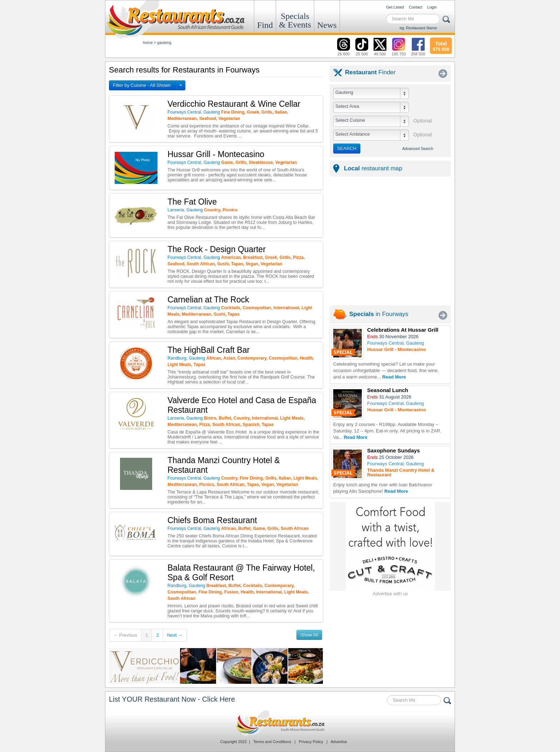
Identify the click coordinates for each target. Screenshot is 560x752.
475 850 (441, 45)
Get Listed (395, 7)
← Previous (125, 635)
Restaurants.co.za (280, 723)
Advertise (339, 742)
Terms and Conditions (272, 742)
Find (265, 25)
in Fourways (379, 314)
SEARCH (347, 148)
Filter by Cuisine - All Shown (142, 85)
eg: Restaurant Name (418, 28)
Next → (175, 635)
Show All (309, 635)
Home (148, 42)
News (327, 25)
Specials (295, 20)
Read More (394, 377)
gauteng (164, 42)
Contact (416, 7)
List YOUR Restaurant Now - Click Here (172, 699)
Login (432, 7)
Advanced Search (418, 149)
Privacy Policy (311, 742)
